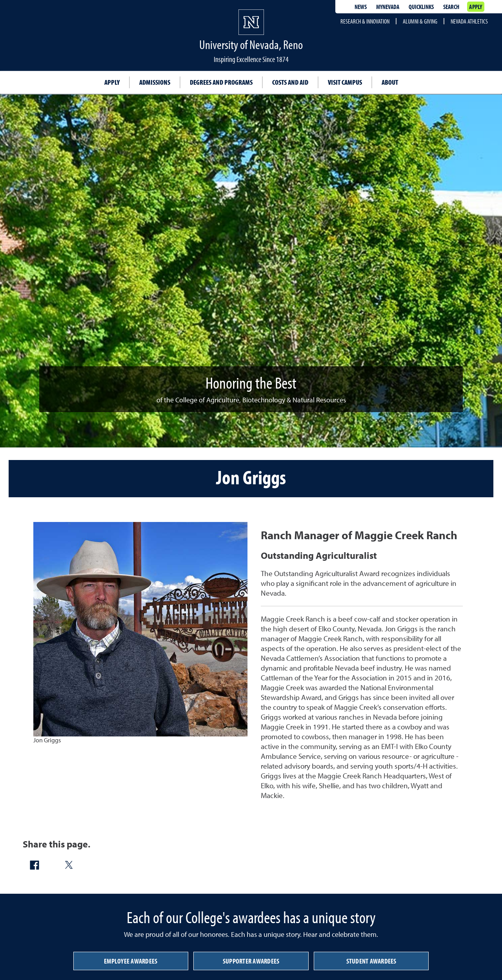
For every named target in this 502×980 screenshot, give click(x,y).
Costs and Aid (290, 82)
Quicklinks (421, 7)
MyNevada (388, 7)
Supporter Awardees (251, 961)
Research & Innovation (365, 21)
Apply (476, 7)
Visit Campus (345, 82)
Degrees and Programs (221, 82)
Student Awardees (371, 961)
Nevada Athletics (469, 21)
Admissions (155, 82)
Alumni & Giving (420, 21)
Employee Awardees (131, 961)
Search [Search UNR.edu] (451, 7)
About (390, 82)
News (361, 7)
